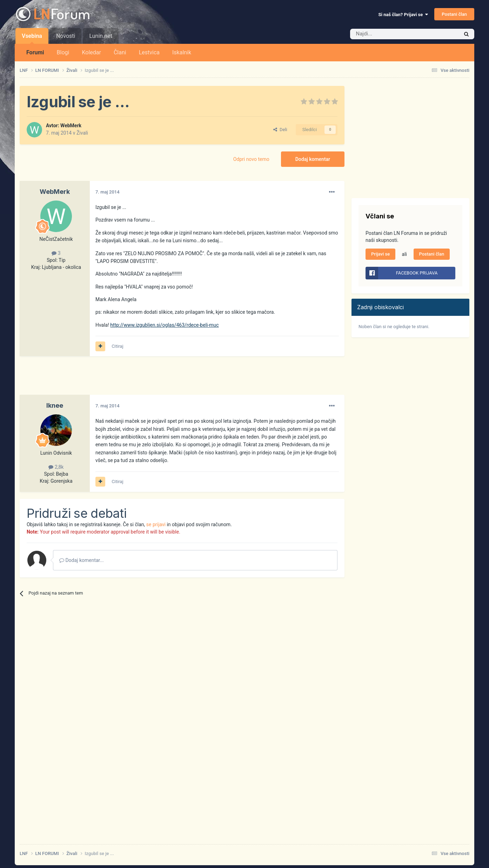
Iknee (55, 405)
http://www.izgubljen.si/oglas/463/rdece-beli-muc (164, 325)
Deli (280, 130)
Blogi (63, 52)
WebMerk (71, 126)
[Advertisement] (147, 379)
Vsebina (32, 38)
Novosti (66, 36)
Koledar (91, 52)
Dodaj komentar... (82, 560)
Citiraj (117, 346)
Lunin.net (101, 36)
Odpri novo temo (251, 159)
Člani (120, 52)
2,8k (56, 467)
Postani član (454, 14)
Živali (82, 133)
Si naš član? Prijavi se (403, 15)
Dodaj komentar (313, 159)
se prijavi (156, 524)
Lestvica (149, 52)
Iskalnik (182, 52)
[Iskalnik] (390, 34)
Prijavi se (380, 254)
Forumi (35, 52)
